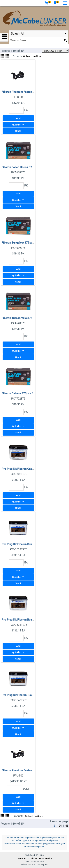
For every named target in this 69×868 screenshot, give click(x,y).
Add (18, 118)
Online (26, 56)
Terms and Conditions (28, 858)
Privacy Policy (45, 858)
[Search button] (66, 40)
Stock (18, 131)
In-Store (37, 56)
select (66, 34)
